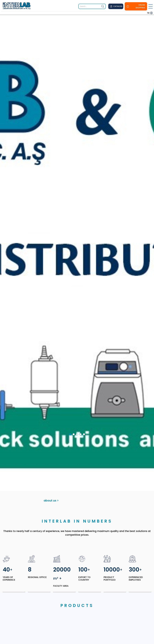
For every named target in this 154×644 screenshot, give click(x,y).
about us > (51, 474)
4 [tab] (81, 409)
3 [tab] (78, 409)
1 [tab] (71, 409)
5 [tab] (84, 409)
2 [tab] (74, 409)
